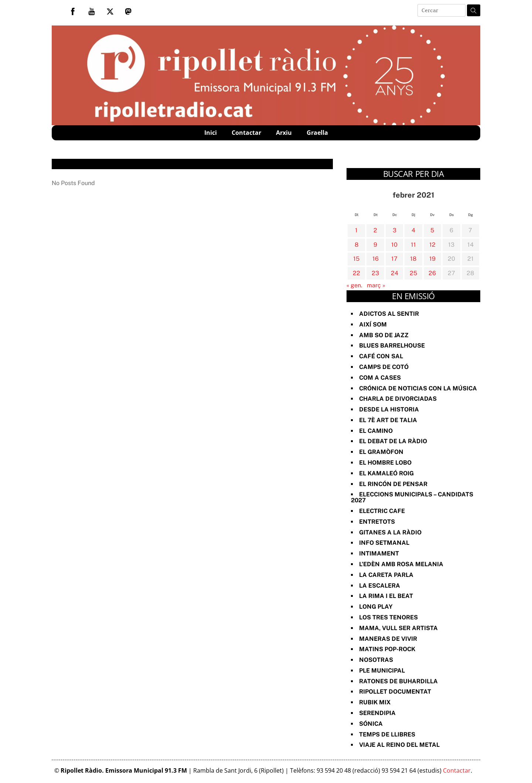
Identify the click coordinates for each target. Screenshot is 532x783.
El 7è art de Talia (388, 420)
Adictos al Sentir (389, 314)
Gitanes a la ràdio (390, 532)
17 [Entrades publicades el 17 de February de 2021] (394, 259)
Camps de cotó (384, 367)
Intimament (379, 553)
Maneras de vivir (388, 639)
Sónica (371, 724)
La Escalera (380, 586)
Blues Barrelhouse (392, 346)
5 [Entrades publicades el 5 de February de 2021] (432, 230)
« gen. (354, 285)
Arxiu (284, 133)
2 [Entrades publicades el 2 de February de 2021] (375, 230)
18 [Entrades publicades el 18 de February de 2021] (413, 259)
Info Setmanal (384, 543)
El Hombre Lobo (385, 463)
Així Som (373, 324)
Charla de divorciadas (398, 399)
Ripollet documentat (395, 692)
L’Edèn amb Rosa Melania (401, 564)
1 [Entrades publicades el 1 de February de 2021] (356, 230)
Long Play (376, 607)
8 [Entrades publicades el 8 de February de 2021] (357, 245)
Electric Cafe (382, 511)
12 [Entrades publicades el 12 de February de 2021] (432, 245)
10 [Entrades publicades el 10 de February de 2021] (394, 245)
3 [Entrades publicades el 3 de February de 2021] (395, 230)
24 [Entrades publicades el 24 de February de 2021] (395, 273)
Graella (317, 133)
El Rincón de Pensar (393, 484)
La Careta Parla (386, 575)
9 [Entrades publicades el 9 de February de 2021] (375, 245)
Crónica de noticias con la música (418, 388)
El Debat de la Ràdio (393, 441)
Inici (211, 133)
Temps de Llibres (387, 734)
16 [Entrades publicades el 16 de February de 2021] (376, 259)
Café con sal (381, 356)
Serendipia (377, 713)
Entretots (377, 522)
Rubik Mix (375, 702)
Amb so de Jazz (384, 335)
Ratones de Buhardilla (398, 681)
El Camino (376, 431)
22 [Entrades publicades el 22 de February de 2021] (357, 273)
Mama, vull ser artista (398, 628)
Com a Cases (380, 378)
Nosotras (376, 660)
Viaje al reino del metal (399, 745)
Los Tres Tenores (388, 617)
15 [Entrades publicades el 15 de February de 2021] (356, 259)
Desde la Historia (389, 409)
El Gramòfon (381, 452)
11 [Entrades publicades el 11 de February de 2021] (413, 245)
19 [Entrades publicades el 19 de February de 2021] (432, 259)
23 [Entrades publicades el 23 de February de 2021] (375, 273)
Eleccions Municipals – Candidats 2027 (412, 497)
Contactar (246, 133)
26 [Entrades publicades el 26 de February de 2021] (432, 273)
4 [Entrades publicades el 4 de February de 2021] (413, 230)
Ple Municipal (382, 671)
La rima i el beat (386, 596)
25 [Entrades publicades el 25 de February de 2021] (413, 273)
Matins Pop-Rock (387, 649)
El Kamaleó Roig (386, 473)
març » (376, 285)
